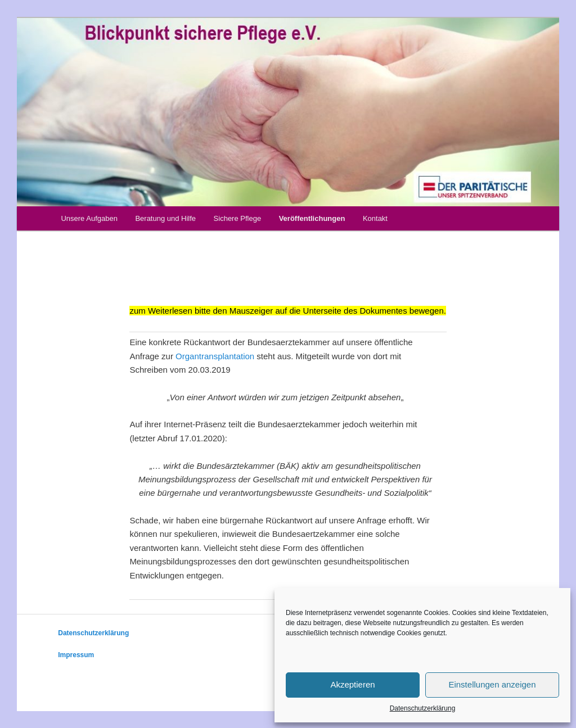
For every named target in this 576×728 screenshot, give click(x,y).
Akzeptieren (352, 684)
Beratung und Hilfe (165, 218)
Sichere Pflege (238, 218)
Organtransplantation (215, 356)
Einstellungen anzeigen (492, 684)
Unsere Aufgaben (89, 218)
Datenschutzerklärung (423, 708)
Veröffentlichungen (312, 218)
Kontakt (375, 218)
